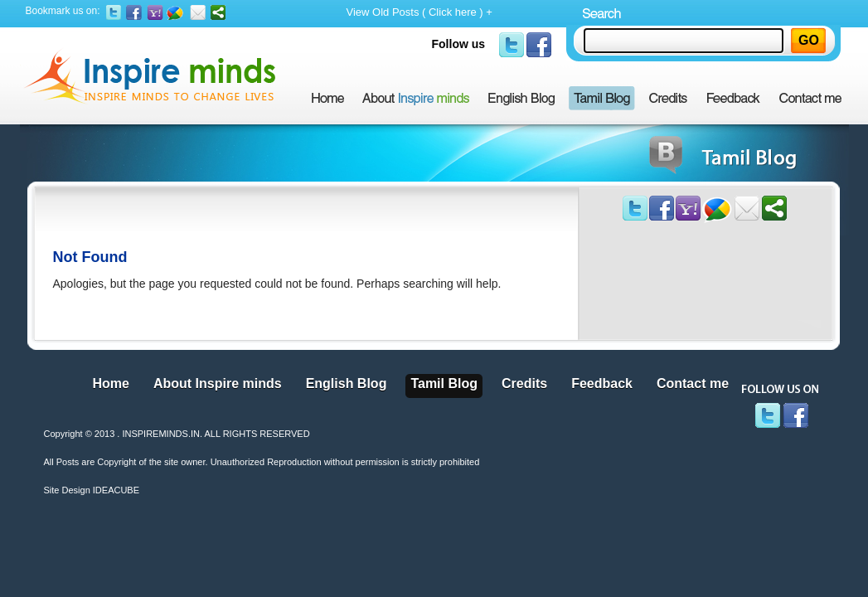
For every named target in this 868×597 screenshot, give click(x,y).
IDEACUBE (116, 490)
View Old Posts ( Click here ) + (419, 12)
